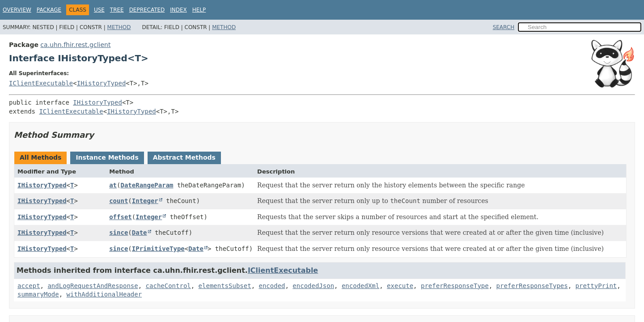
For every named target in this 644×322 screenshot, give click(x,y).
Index (178, 10)
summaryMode (38, 294)
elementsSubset (225, 286)
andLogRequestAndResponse (93, 286)
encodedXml (360, 286)
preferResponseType (455, 286)
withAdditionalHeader (104, 294)
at (113, 185)
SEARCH (504, 27)
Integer (145, 201)
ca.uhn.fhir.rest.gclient (75, 45)
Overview (17, 10)
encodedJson (313, 286)
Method (119, 27)
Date (140, 233)
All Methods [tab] (40, 157)
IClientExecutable (41, 83)
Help (199, 10)
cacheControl (168, 286)
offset (121, 217)
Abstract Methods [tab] (184, 157)
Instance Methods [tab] (107, 157)
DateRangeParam (147, 185)
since (119, 233)
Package (49, 10)
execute (400, 286)
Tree (117, 10)
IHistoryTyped (102, 83)
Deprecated (147, 10)
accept (29, 286)
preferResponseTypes (532, 286)
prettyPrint (596, 286)
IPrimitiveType (158, 249)
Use (99, 10)
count (119, 201)
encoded (272, 286)
